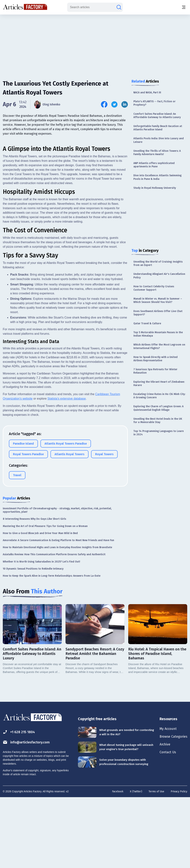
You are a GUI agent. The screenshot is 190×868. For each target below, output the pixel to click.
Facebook (118, 862)
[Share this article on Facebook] (104, 104)
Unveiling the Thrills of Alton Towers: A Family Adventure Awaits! (157, 153)
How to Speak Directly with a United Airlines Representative (155, 359)
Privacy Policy (179, 862)
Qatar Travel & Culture (147, 323)
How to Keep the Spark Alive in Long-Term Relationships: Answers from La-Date (52, 646)
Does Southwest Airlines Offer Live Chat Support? (158, 313)
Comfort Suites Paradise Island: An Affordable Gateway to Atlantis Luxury (157, 116)
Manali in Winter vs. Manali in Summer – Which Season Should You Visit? (158, 300)
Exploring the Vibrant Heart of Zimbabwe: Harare (159, 384)
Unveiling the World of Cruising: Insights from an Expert (158, 263)
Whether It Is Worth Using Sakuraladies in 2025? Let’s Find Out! (41, 632)
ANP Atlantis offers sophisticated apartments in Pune (154, 165)
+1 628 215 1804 (20, 802)
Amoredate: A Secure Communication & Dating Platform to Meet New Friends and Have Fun (58, 610)
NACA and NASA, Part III (147, 93)
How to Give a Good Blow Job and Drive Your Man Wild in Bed (40, 603)
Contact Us (165, 824)
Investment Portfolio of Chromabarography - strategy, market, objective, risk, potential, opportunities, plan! (57, 580)
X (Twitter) (136, 862)
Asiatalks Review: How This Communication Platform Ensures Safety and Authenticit (54, 625)
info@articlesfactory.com (28, 812)
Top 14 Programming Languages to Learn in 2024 (159, 433)
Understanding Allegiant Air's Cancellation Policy (159, 276)
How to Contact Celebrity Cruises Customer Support (154, 288)
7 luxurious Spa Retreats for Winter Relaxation (155, 371)
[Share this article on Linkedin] (125, 104)
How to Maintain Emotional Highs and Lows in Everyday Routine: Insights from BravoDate (57, 618)
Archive (162, 816)
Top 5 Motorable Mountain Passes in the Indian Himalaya (158, 334)
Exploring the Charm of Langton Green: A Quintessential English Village (158, 408)
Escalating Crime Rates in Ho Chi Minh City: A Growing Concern (159, 396)
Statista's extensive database (67, 469)
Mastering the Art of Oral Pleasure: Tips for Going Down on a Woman (45, 596)
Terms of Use (156, 862)
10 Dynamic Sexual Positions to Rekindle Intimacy (33, 639)
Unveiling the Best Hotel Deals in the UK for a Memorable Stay (158, 421)
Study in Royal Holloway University (155, 188)
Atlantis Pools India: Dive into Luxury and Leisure (159, 140)
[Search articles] (119, 7)
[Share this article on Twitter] (114, 104)
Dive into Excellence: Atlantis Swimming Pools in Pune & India (157, 177)
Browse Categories (172, 807)
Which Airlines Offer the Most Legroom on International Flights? (159, 346)
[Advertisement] (95, 44)
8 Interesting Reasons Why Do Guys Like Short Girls (34, 589)
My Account (166, 799)
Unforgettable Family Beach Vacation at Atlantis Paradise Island (158, 128)
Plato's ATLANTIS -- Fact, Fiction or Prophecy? (154, 103)
